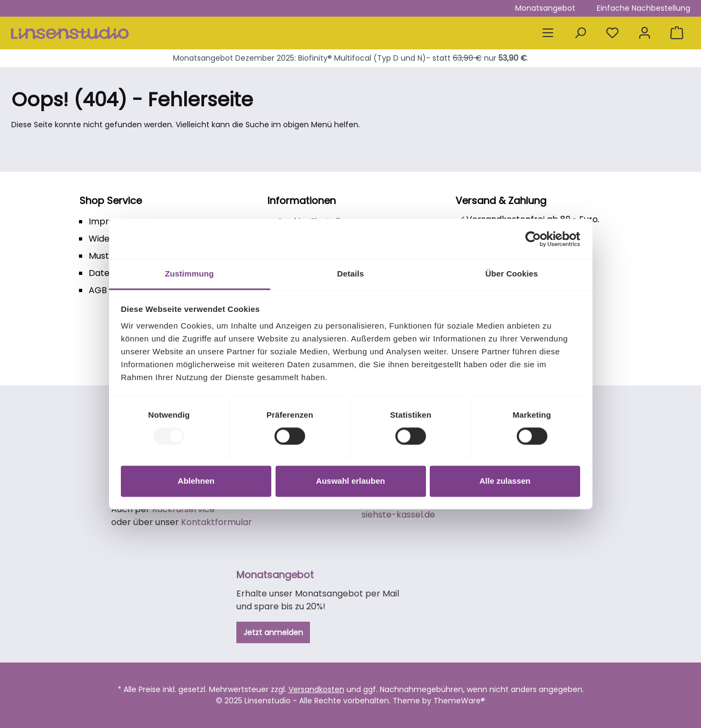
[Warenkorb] (677, 33)
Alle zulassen (505, 481)
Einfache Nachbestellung (644, 8)
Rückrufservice (183, 509)
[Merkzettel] (612, 33)
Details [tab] (351, 274)
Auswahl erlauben (350, 481)
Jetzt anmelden (273, 632)
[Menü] (548, 33)
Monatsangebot (545, 8)
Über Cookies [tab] (512, 274)
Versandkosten (316, 689)
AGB (98, 290)
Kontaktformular (216, 522)
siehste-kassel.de (398, 515)
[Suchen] (580, 33)
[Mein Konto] (645, 33)
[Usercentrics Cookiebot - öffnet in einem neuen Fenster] (533, 239)
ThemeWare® (459, 701)
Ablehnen (196, 481)
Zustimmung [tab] (189, 274)
